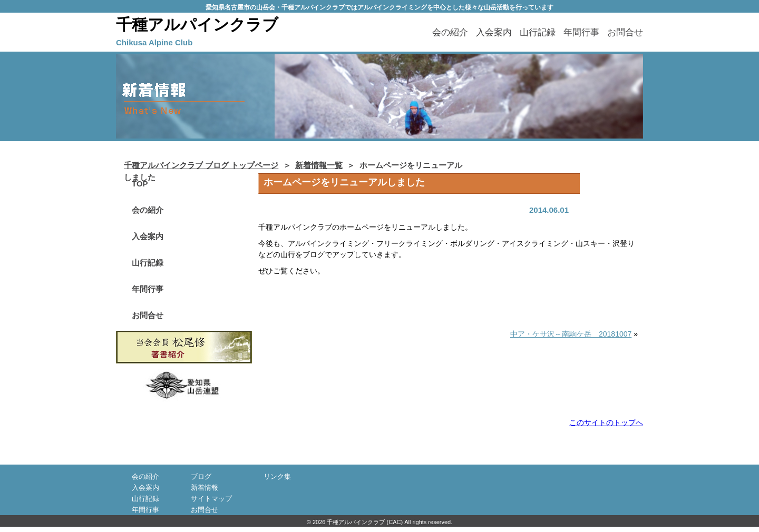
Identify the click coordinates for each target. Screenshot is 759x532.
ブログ (201, 476)
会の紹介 (450, 32)
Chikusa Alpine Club (154, 42)
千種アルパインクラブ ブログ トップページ (201, 165)
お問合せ (625, 32)
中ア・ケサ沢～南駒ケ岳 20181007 (571, 334)
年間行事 (581, 32)
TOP (140, 184)
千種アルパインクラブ (197, 24)
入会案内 (494, 32)
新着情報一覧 (319, 165)
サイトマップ (211, 499)
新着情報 (205, 487)
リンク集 (277, 476)
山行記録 (538, 32)
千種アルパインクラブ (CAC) (365, 522)
